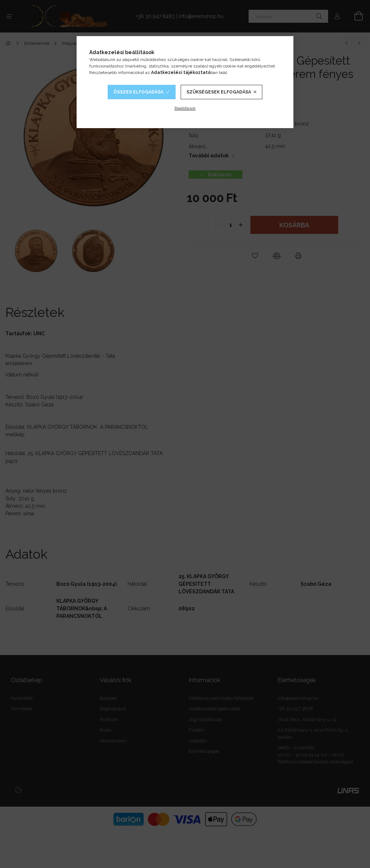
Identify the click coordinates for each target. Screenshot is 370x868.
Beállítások (185, 108)
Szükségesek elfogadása (219, 92)
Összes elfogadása (138, 92)
